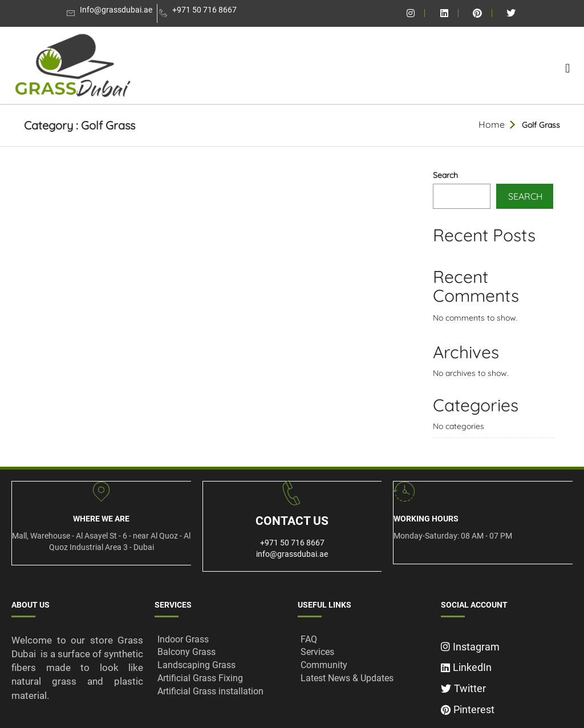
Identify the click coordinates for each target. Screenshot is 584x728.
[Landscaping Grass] (220, 666)
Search (445, 175)
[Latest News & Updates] (364, 679)
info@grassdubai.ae (292, 554)
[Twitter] (507, 685)
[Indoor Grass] (220, 640)
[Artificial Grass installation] (220, 692)
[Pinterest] (507, 707)
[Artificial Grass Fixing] (220, 679)
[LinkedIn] (507, 664)
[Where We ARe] (101, 492)
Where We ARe (101, 519)
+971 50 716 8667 (292, 543)
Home (492, 124)
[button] (568, 68)
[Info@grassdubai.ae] (111, 13)
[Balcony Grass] (220, 652)
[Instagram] (507, 644)
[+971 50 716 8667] (199, 13)
